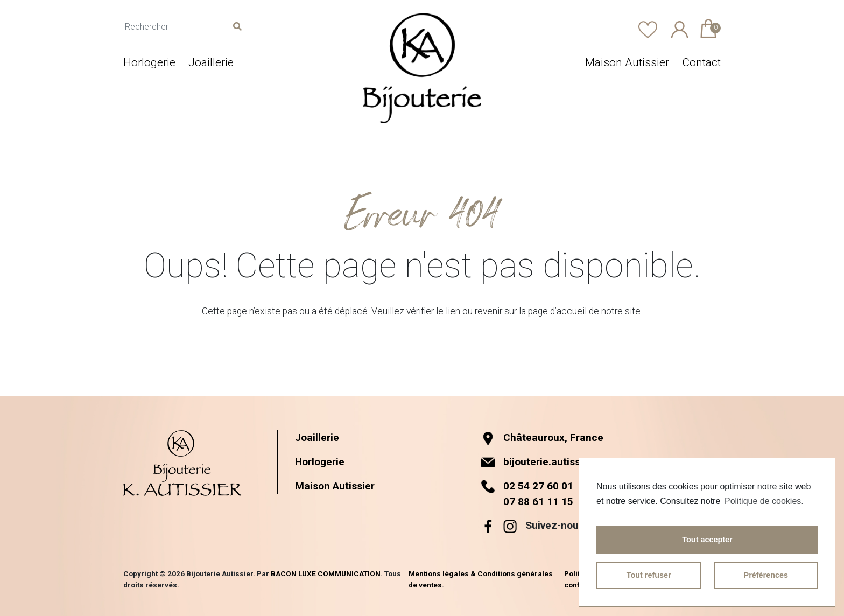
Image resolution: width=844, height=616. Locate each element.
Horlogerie (149, 62)
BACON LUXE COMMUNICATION (326, 573)
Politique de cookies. (764, 501)
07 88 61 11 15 (538, 502)
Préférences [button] (766, 575)
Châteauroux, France (542, 437)
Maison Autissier (627, 62)
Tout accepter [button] (707, 540)
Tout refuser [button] (649, 575)
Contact (701, 62)
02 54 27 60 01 (538, 486)
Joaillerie (211, 62)
